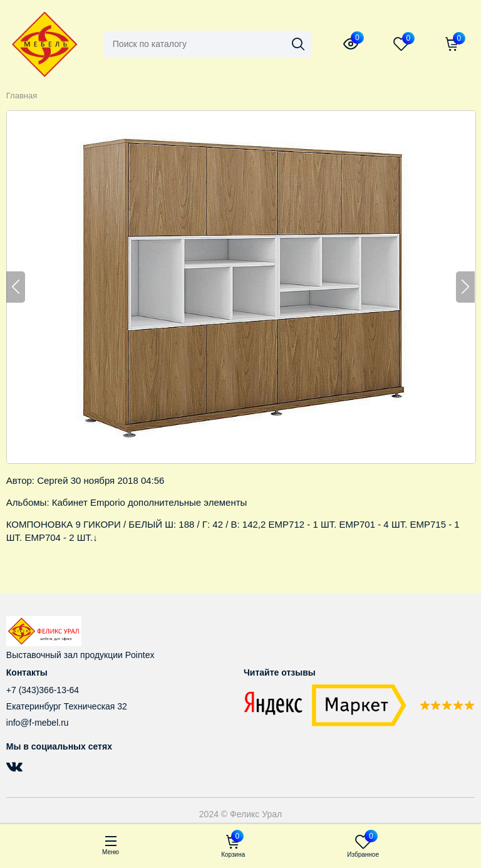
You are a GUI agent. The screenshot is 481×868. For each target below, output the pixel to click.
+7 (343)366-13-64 (43, 690)
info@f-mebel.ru (38, 723)
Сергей (52, 480)
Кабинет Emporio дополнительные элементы (150, 502)
